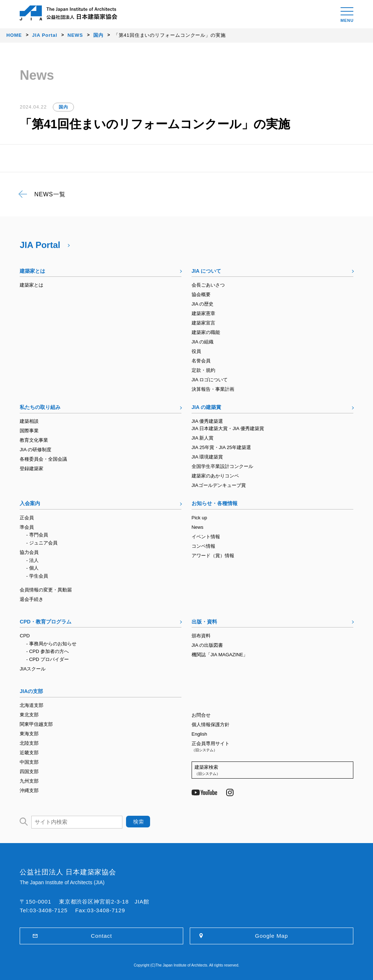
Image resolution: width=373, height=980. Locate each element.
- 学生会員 (37, 576)
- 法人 (32, 560)
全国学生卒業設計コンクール (222, 466)
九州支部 (29, 781)
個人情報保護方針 (211, 725)
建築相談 (29, 421)
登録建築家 (32, 469)
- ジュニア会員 (42, 543)
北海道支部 (32, 705)
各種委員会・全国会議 (43, 459)
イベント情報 (206, 537)
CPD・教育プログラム (46, 622)
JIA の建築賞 (206, 407)
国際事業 (29, 431)
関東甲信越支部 (36, 724)
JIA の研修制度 (36, 450)
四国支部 (29, 772)
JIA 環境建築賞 (207, 457)
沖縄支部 (29, 790)
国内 (63, 107)
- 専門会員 (37, 535)
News (198, 527)
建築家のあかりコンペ (215, 476)
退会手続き (32, 599)
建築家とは (32, 271)
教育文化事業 (34, 440)
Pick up (199, 518)
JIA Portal (40, 245)
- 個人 (32, 568)
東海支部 (29, 734)
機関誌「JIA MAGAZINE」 (220, 655)
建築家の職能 (206, 332)
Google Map (272, 936)
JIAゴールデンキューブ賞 (219, 485)
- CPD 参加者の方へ (48, 651)
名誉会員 (201, 361)
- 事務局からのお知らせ (51, 644)
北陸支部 (29, 743)
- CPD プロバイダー (48, 659)
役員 (196, 351)
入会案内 (30, 503)
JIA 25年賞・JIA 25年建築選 (221, 447)
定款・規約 (203, 370)
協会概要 (201, 294)
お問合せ (201, 715)
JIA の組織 (203, 342)
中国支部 (29, 762)
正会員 (27, 518)
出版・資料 (204, 622)
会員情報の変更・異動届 (46, 590)
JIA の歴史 (203, 304)
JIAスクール (33, 669)
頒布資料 (201, 636)
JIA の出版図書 (207, 645)
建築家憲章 (203, 313)
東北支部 (29, 715)
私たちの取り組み (40, 407)
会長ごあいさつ (208, 285)
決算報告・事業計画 (213, 389)
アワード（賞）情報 (213, 556)
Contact (102, 936)
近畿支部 (29, 753)
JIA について (206, 271)
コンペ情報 (203, 546)
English (199, 734)
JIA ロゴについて (210, 380)
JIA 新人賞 (203, 438)
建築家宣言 (203, 323)
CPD (25, 636)
